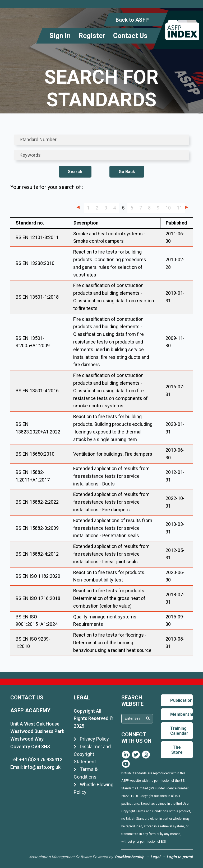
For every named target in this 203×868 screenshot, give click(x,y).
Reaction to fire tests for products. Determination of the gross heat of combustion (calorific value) (109, 598)
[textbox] (132, 718)
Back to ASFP (132, 20)
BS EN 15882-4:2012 (37, 554)
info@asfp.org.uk (42, 767)
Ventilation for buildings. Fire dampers (113, 454)
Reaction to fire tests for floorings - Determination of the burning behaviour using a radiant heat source (112, 643)
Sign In (60, 36)
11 (179, 208)
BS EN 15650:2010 (35, 454)
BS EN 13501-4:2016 (37, 391)
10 (168, 208)
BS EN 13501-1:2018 (37, 297)
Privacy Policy (91, 739)
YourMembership (129, 857)
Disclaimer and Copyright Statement (92, 754)
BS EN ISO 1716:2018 (38, 598)
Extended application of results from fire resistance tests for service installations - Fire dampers (111, 502)
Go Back (127, 172)
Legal (155, 857)
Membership (181, 714)
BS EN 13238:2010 (35, 263)
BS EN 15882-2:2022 (37, 502)
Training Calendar (179, 731)
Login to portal (180, 857)
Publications (181, 700)
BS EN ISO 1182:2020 (38, 576)
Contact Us (130, 36)
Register (92, 36)
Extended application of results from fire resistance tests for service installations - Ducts (111, 476)
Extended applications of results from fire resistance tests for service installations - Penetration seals (113, 528)
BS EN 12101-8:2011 (37, 237)
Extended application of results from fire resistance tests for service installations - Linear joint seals (111, 554)
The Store (177, 750)
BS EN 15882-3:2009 (37, 528)
